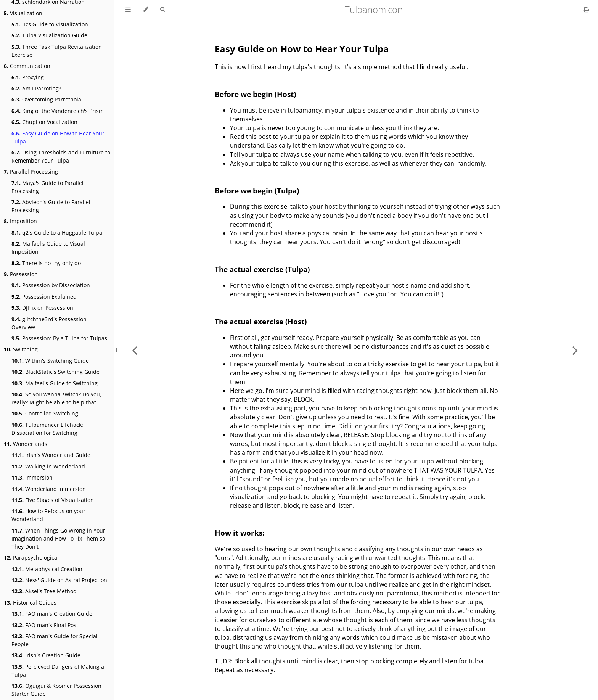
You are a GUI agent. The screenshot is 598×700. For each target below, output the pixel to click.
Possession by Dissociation (51, 285)
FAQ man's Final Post (45, 625)
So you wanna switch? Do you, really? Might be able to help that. (56, 398)
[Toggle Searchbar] (162, 10)
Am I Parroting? (36, 88)
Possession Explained (44, 297)
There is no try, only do (46, 263)
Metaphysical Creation (47, 569)
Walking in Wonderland (48, 466)
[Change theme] (145, 10)
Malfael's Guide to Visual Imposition (48, 248)
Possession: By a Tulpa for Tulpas (59, 338)
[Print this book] (586, 10)
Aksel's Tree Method (44, 591)
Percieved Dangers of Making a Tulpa (58, 671)
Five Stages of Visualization (53, 500)
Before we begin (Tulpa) (257, 191)
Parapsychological (31, 558)
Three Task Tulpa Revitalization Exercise (57, 51)
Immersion (32, 477)
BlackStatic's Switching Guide (55, 372)
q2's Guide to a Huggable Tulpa (57, 233)
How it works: (240, 533)
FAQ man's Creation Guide (52, 614)
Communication (27, 66)
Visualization (23, 13)
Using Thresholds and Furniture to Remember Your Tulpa (61, 156)
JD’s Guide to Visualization (50, 24)
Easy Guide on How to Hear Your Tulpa (58, 137)
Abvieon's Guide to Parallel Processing (51, 206)
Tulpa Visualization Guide (49, 35)
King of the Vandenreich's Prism (58, 111)
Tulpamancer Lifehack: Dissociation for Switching (47, 429)
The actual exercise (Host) (261, 321)
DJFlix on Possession (42, 308)
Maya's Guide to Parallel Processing (47, 187)
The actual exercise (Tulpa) (262, 269)
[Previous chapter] (135, 350)
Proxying (28, 77)
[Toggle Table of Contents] (128, 10)
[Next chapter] (575, 350)
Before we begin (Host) (255, 94)
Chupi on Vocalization (44, 122)
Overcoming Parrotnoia (46, 99)
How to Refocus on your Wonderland (48, 515)
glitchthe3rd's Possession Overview (49, 323)
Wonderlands (26, 444)
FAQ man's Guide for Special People (55, 640)
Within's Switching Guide (50, 361)
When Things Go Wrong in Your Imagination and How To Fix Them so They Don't (58, 538)
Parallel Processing (31, 171)
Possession (21, 274)
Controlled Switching (45, 413)
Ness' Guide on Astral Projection (59, 580)
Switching (21, 349)
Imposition (20, 221)
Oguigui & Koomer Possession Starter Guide (56, 690)
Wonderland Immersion (49, 489)
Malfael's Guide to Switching (55, 383)
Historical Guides (30, 603)
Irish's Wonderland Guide (51, 455)
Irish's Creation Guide (46, 655)
